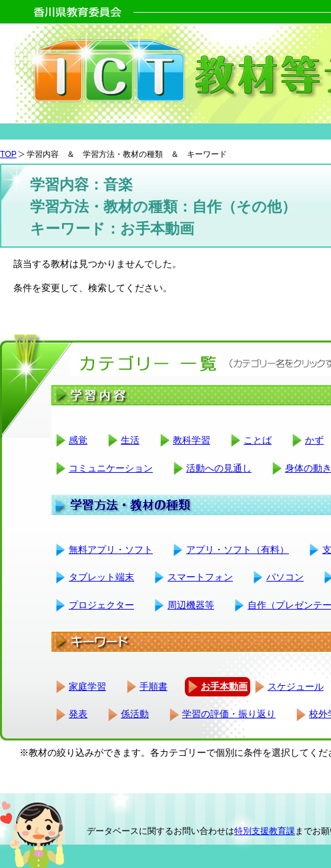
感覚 (78, 440)
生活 (130, 440)
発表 (78, 714)
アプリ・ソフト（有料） (238, 550)
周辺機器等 (191, 605)
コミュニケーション (111, 468)
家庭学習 (87, 686)
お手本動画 (224, 686)
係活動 (135, 714)
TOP (8, 154)
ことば (258, 440)
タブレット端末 (101, 577)
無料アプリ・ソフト (111, 550)
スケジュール (296, 686)
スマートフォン (200, 577)
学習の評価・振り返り (229, 714)
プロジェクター (101, 605)
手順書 (153, 686)
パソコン (285, 577)
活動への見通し (219, 468)
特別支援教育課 (265, 831)
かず (314, 440)
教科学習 (192, 440)
